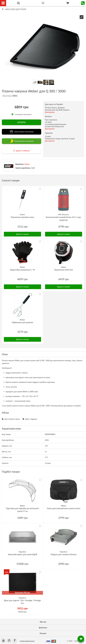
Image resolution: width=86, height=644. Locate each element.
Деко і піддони (31, 419)
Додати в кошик (22, 234)
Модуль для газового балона (64, 554)
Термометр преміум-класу (22, 217)
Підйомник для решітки (22, 322)
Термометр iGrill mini (64, 270)
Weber (27, 164)
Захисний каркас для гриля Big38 (22, 554)
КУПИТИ (22, 122)
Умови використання (27, 641)
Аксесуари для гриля (16, 9)
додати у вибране (23, 151)
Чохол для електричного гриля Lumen (64, 508)
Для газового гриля (12, 419)
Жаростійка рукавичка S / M (22, 270)
